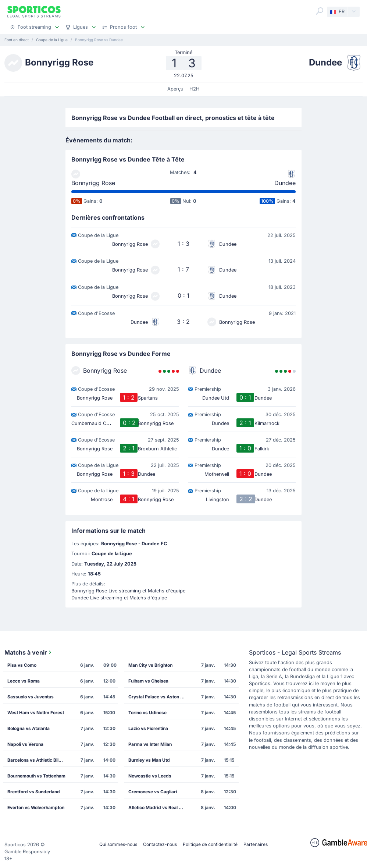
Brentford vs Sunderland (34, 792)
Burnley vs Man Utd (149, 760)
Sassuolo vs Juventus (31, 697)
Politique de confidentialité (210, 844)
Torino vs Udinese (147, 713)
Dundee (285, 183)
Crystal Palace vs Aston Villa (159, 697)
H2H (195, 89)
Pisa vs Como (22, 665)
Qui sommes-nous (118, 844)
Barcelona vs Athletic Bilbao (37, 760)
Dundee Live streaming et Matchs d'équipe (119, 598)
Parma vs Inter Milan (150, 744)
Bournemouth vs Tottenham (36, 776)
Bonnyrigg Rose (93, 183)
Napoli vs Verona (25, 744)
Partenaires (256, 844)
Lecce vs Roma (24, 681)
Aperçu (175, 89)
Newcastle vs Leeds (150, 776)
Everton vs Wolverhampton (36, 807)
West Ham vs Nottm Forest (36, 713)
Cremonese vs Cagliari (153, 792)
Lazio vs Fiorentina (148, 728)
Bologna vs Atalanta (28, 728)
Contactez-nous (160, 844)
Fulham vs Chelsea (148, 681)
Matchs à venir (29, 652)
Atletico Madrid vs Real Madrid (160, 807)
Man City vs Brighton (150, 665)
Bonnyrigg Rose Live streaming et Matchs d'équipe (128, 591)
